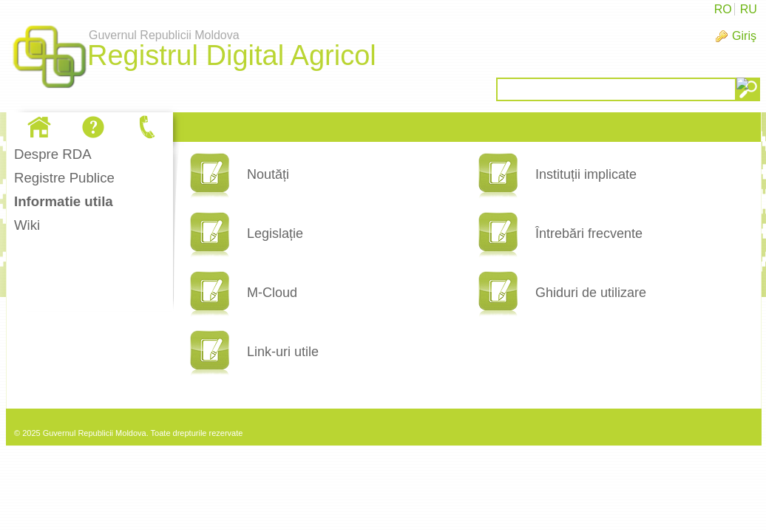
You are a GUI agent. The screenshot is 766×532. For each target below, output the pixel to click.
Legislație (275, 233)
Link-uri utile (283, 352)
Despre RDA (53, 154)
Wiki (27, 225)
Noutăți (268, 174)
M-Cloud (272, 293)
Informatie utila (64, 201)
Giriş (744, 36)
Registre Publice (64, 178)
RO (723, 9)
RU (749, 9)
